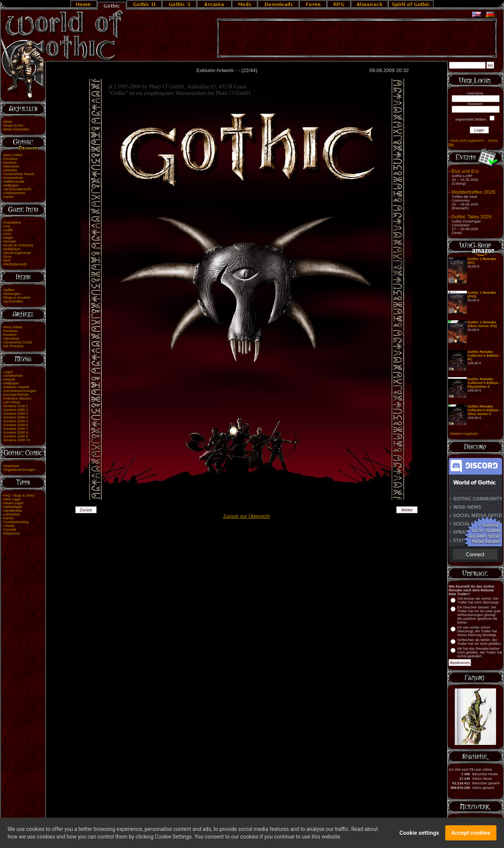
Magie (8, 238)
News (8, 122)
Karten (9, 197)
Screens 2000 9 (16, 436)
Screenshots (13, 178)
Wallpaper (11, 185)
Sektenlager (13, 507)
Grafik (8, 230)
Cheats (9, 526)
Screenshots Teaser (19, 174)
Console (10, 530)
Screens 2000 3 (16, 414)
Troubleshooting (16, 522)
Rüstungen (12, 294)
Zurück (86, 510)
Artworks (10, 170)
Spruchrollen (13, 301)
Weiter (407, 510)
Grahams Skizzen (17, 398)
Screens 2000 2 (16, 410)
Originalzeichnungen (20, 470)
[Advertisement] (357, 38)
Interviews (11, 166)
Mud (7, 260)
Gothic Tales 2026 (471, 217)
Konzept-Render (16, 395)
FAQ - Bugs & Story (19, 495)
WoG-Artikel (13, 155)
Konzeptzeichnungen (20, 391)
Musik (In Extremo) (18, 245)
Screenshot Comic (18, 342)
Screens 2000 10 (17, 440)
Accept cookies (471, 834)
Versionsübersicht (17, 189)
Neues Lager (13, 503)
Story (8, 257)
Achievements (14, 193)
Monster (10, 241)
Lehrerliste (12, 514)
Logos (8, 372)
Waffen (9, 290)
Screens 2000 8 (16, 433)
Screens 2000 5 (16, 421)
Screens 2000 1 (16, 406)
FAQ (7, 226)
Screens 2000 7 (16, 429)
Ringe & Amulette (17, 298)
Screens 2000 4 (16, 417)
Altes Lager (12, 499)
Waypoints (12, 533)
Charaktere (12, 223)
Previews (11, 159)
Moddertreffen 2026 (473, 192)
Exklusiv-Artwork (16, 387)
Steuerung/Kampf (17, 253)
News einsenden (16, 129)
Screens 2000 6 (16, 425)
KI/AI (7, 234)
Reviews (10, 163)
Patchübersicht (15, 264)
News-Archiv (13, 125)
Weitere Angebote (464, 434)
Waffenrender (14, 182)
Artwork (9, 379)
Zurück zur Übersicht (247, 516)
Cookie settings (419, 834)
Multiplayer (12, 249)
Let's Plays (12, 402)
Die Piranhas (13, 346)
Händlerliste (13, 511)
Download (11, 466)
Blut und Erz (465, 171)
